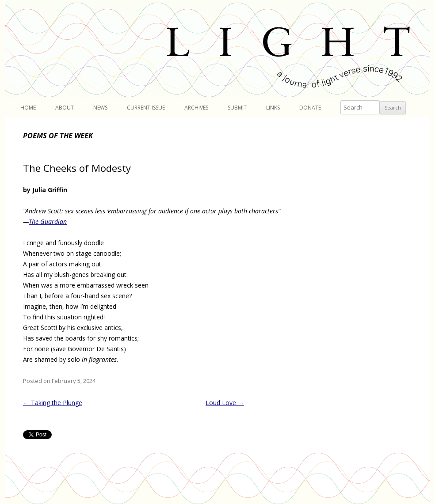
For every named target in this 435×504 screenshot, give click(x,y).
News (100, 108)
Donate (310, 108)
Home (28, 108)
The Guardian (48, 222)
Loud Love (225, 403)
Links (273, 108)
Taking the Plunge (53, 403)
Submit (237, 108)
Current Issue (146, 108)
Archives (196, 108)
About (65, 108)
